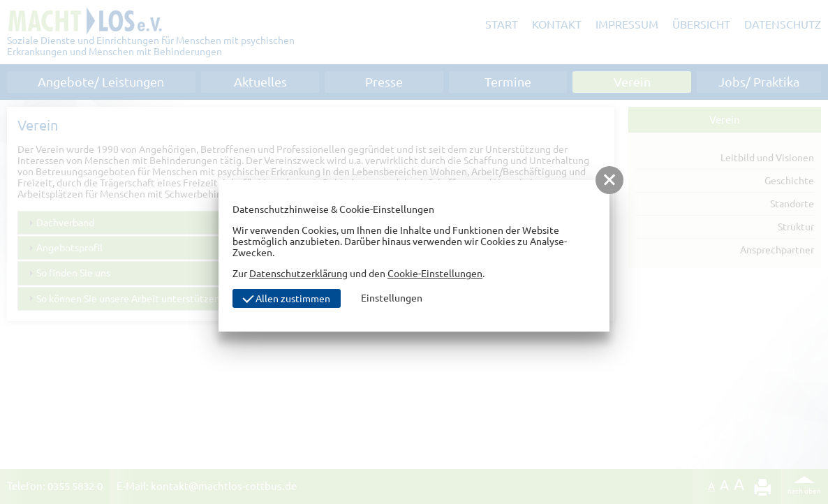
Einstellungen (392, 298)
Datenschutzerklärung (298, 274)
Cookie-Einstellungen (435, 274)
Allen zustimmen (286, 297)
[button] (609, 180)
